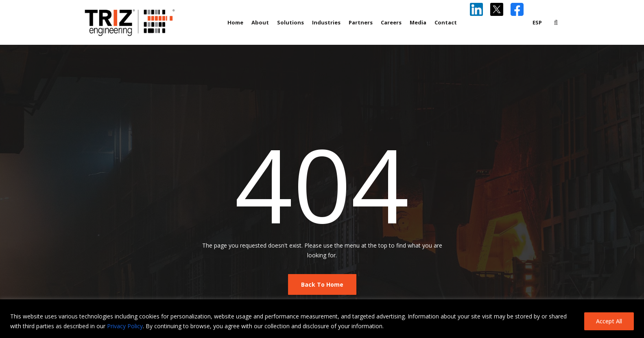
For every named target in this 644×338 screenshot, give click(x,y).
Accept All (609, 321)
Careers (391, 22)
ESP (537, 22)
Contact (446, 22)
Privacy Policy (125, 326)
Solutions (290, 22)
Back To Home (322, 284)
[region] (322, 319)
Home (235, 22)
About (260, 22)
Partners (361, 22)
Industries (326, 22)
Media (418, 22)
